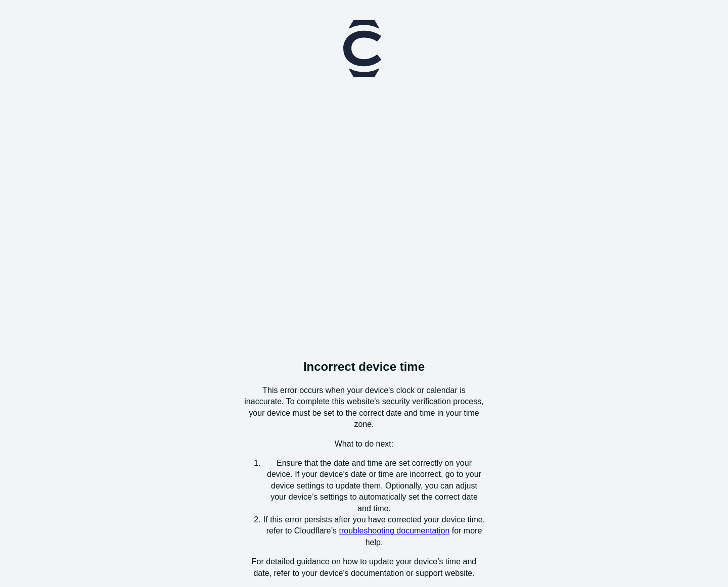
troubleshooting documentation (394, 531)
